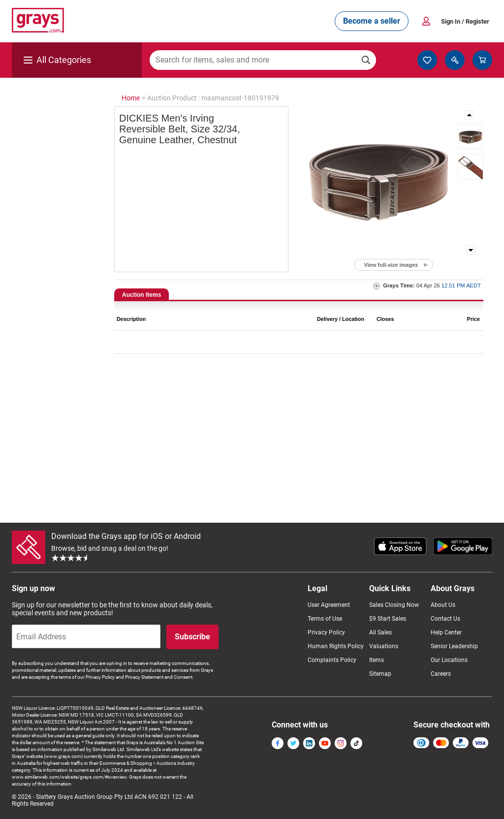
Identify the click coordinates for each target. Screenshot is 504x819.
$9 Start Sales (388, 619)
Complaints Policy (332, 660)
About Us (443, 605)
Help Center (446, 632)
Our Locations (449, 660)
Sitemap (380, 674)
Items (377, 660)
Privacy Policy (326, 632)
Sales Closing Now (394, 605)
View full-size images (391, 265)
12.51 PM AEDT (461, 285)
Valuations (384, 646)
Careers (441, 674)
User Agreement (329, 605)
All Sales (380, 632)
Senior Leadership (454, 646)
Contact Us (445, 619)
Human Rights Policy (336, 646)
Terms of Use (325, 619)
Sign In (465, 21)
